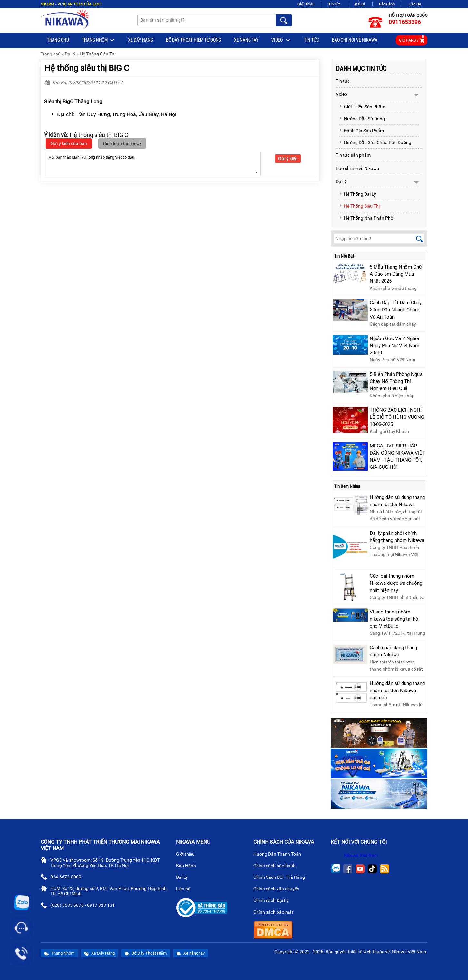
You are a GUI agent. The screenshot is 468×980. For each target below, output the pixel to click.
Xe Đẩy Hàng (141, 40)
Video (281, 40)
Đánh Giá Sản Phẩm (361, 131)
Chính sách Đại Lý (273, 901)
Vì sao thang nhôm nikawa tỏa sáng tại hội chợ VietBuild (395, 619)
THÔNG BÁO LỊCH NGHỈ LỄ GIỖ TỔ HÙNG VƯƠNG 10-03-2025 (397, 417)
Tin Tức (335, 4)
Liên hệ (186, 889)
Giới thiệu (188, 855)
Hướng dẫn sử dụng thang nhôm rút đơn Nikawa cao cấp (397, 691)
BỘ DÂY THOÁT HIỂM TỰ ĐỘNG (194, 40)
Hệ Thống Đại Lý (358, 194)
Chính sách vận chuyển (279, 889)
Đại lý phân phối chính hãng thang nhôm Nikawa (397, 537)
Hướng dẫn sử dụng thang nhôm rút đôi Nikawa (397, 501)
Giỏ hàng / (412, 39)
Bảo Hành (387, 4)
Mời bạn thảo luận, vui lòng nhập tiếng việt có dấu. (153, 163)
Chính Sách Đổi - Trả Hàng (282, 878)
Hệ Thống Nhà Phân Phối (367, 218)
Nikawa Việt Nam (361, 855)
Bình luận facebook (122, 143)
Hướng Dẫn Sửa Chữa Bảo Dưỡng (375, 142)
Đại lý (70, 54)
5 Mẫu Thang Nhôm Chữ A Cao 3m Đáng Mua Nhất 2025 (396, 274)
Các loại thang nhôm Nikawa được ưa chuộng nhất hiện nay (396, 583)
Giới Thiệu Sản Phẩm (362, 107)
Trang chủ (58, 40)
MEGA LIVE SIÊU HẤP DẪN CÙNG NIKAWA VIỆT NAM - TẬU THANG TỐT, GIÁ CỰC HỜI (397, 456)
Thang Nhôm (98, 40)
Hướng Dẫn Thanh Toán (280, 855)
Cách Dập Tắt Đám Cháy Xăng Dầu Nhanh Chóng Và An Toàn (396, 310)
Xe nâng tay (246, 40)
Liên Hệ (415, 4)
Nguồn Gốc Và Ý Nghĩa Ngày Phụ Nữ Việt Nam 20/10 (395, 346)
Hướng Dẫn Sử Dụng (362, 119)
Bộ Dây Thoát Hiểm (146, 953)
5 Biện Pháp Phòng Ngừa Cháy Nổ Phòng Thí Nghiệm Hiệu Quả (396, 381)
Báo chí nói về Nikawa (355, 40)
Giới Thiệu (306, 4)
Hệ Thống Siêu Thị (97, 54)
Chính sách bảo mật (275, 913)
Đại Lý (360, 4)
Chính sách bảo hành (277, 866)
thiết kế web (360, 952)
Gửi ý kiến (288, 159)
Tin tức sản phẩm (353, 155)
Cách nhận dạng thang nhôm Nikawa (393, 651)
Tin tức (312, 40)
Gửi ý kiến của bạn (69, 143)
